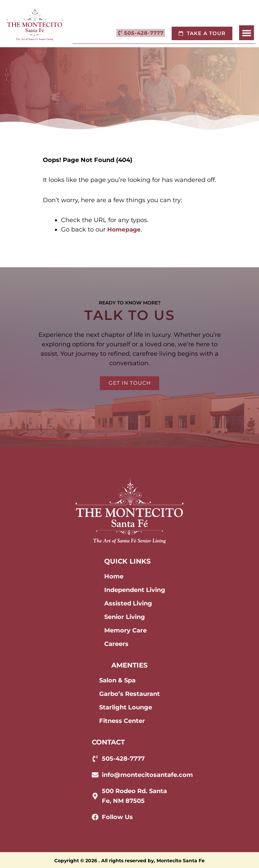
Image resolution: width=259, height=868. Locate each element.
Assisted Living (128, 603)
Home (114, 576)
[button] (247, 33)
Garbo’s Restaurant (129, 694)
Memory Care (125, 630)
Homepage (125, 229)
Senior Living (125, 617)
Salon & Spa (117, 680)
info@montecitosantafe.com (147, 775)
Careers (116, 644)
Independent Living (135, 590)
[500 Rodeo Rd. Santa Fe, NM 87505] (95, 796)
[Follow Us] (95, 817)
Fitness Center (122, 721)
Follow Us (117, 817)
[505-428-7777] (95, 759)
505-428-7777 (123, 759)
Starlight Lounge (126, 707)
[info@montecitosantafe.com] (95, 775)
